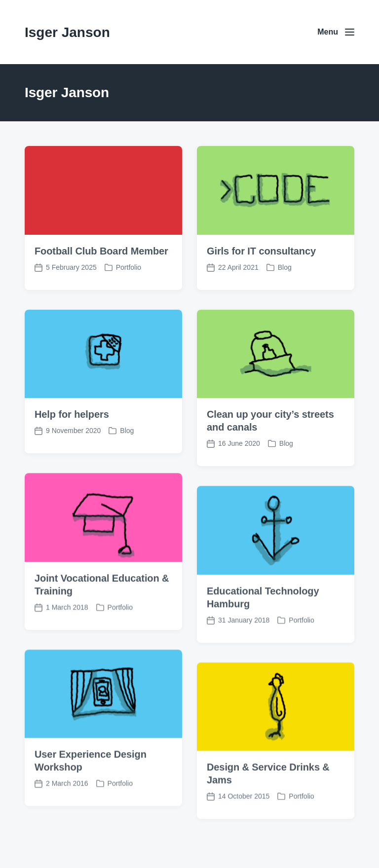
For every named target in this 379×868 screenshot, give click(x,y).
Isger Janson (67, 32)
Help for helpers (72, 414)
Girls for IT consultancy (261, 251)
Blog (285, 267)
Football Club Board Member (101, 251)
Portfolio (129, 267)
